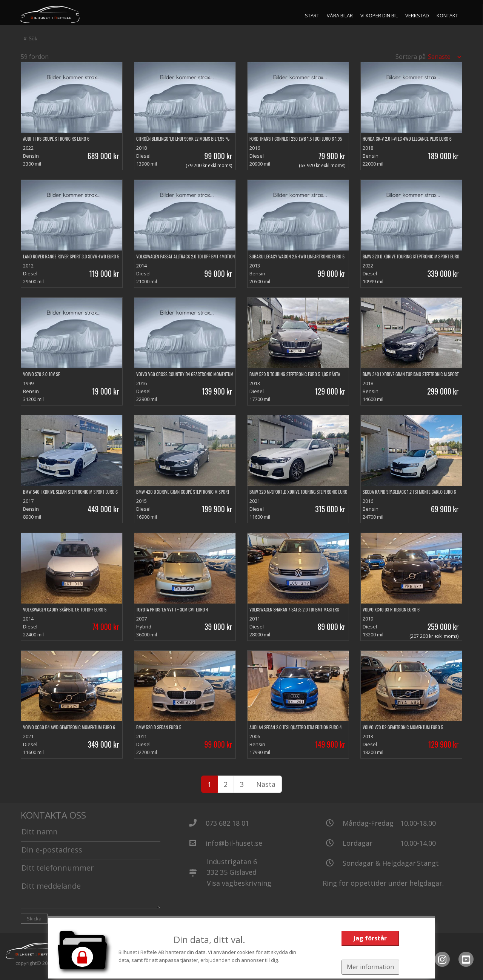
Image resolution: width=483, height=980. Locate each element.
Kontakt (448, 15)
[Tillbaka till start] (50, 14)
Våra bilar (340, 15)
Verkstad (418, 15)
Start (312, 15)
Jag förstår (370, 938)
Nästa (266, 784)
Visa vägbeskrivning (239, 883)
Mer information (370, 967)
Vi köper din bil (379, 15)
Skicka (34, 919)
